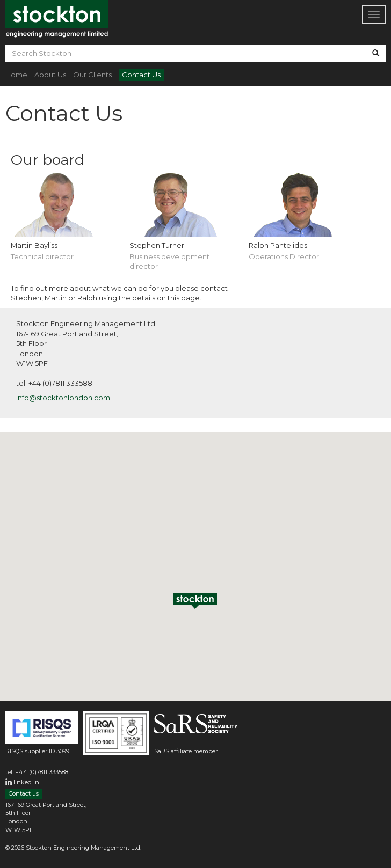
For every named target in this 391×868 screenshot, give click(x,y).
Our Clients (92, 75)
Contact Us (141, 75)
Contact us (24, 793)
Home (16, 75)
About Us (50, 75)
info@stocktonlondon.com (63, 398)
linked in (26, 782)
